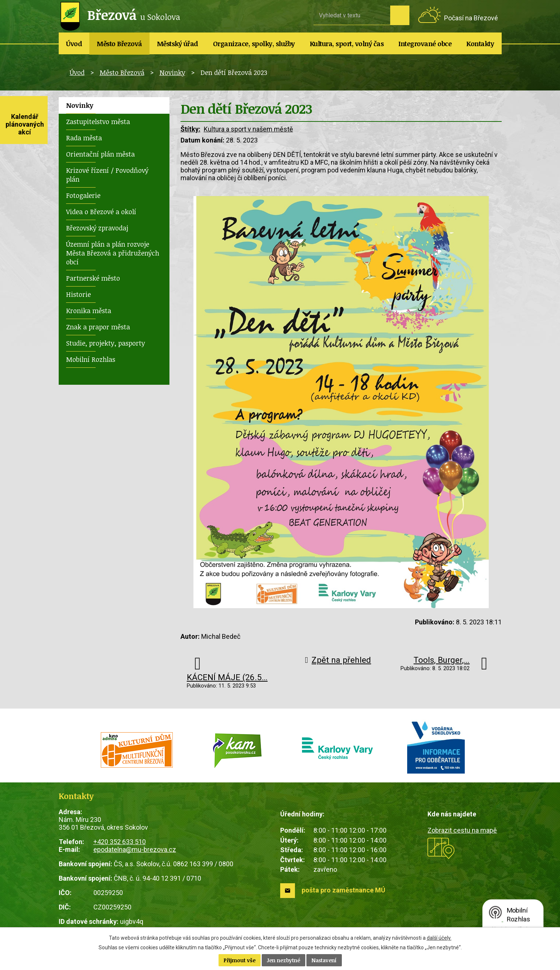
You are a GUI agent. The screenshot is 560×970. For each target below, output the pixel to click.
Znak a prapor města (98, 327)
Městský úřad (178, 44)
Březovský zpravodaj (97, 228)
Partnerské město (93, 278)
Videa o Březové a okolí (101, 212)
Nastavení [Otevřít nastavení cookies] (324, 960)
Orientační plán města (100, 154)
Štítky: (190, 129)
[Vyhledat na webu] (352, 15)
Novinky (172, 72)
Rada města (84, 138)
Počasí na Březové (471, 18)
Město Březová (119, 44)
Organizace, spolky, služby (254, 44)
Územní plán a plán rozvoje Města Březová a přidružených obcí (113, 253)
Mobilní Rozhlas (91, 359)
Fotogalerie (83, 195)
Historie (78, 294)
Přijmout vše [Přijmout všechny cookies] (240, 960)
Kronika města (89, 311)
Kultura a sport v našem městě (248, 129)
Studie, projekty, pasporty (106, 343)
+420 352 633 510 (120, 842)
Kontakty (480, 44)
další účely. (439, 938)
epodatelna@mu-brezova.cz (135, 849)
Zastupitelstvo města (98, 121)
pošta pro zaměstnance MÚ (343, 890)
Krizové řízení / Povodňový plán (107, 175)
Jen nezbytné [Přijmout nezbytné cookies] (284, 960)
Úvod (74, 44)
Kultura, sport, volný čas (347, 44)
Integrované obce (425, 44)
